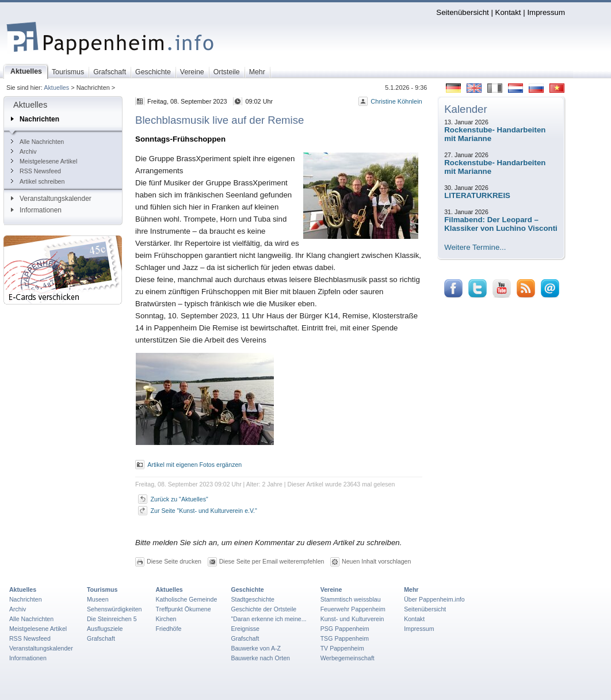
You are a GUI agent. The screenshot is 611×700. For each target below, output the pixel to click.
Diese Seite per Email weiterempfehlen (272, 561)
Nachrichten (35, 119)
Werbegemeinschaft (347, 658)
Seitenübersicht (462, 12)
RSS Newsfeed (36, 171)
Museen (98, 599)
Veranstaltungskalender (51, 199)
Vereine (331, 589)
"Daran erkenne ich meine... (268, 619)
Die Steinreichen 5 (112, 619)
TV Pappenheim (342, 648)
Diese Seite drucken (174, 561)
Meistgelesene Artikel (44, 161)
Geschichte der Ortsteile (264, 609)
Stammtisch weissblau (351, 599)
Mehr (411, 589)
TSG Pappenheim (345, 638)
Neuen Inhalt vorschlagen (376, 561)
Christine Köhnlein (396, 101)
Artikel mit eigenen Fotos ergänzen (194, 465)
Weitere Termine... (475, 247)
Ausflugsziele (105, 629)
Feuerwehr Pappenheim (353, 609)
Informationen (36, 210)
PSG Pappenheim (345, 629)
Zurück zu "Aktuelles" (180, 499)
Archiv (24, 151)
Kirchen (166, 619)
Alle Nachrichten (37, 142)
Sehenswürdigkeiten (114, 609)
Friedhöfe (169, 629)
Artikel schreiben (38, 181)
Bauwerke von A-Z (256, 648)
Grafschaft (101, 638)
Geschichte (247, 589)
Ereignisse (245, 629)
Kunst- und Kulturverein (352, 619)
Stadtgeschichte (253, 599)
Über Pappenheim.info (434, 599)
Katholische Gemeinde (187, 599)
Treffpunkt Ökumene (184, 609)
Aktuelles (56, 87)
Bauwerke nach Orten (260, 658)
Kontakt (508, 12)
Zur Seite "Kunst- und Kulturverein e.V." (204, 511)
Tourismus (102, 589)
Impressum (546, 12)
